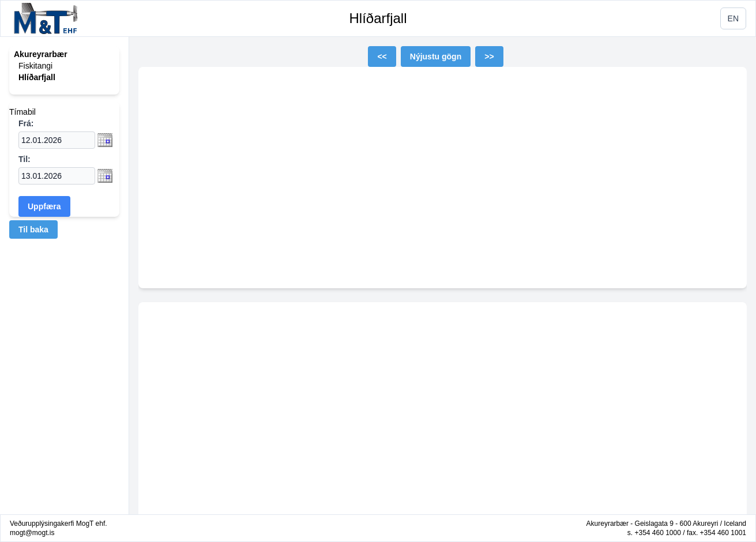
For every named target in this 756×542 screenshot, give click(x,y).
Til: (25, 159)
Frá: (26, 123)
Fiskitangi (35, 66)
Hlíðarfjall (378, 18)
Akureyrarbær (41, 54)
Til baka (33, 229)
